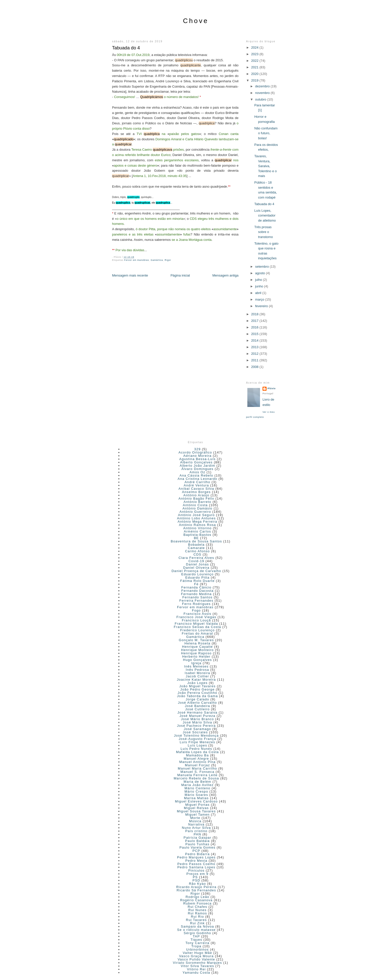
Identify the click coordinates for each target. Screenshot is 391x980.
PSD (196, 880)
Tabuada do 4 (126, 48)
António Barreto (198, 502)
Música (195, 821)
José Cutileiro (197, 709)
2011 (255, 360)
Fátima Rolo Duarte (198, 581)
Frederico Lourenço (198, 630)
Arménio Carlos (198, 531)
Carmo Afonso (198, 551)
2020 (255, 74)
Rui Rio (198, 917)
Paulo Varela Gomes (197, 847)
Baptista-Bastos (197, 535)
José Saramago (198, 729)
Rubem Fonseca (198, 903)
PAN (198, 834)
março (260, 299)
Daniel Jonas (197, 564)
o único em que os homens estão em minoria (150, 219)
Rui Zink (198, 923)
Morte (195, 818)
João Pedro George (198, 689)
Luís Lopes (197, 745)
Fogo (196, 610)
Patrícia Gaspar (198, 838)
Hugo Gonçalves (197, 660)
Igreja (196, 663)
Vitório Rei (196, 969)
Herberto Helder (196, 656)
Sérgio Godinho (197, 933)
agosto (261, 273)
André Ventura (196, 485)
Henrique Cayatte (198, 647)
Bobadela (196, 545)
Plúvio (272, 388)
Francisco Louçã (196, 620)
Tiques (196, 940)
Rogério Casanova (196, 900)
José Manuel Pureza (198, 716)
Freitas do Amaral (198, 633)
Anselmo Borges (197, 492)
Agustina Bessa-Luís (198, 459)
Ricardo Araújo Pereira (196, 887)
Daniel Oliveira (196, 568)
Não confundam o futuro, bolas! (266, 133)
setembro (263, 267)
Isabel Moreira (197, 673)
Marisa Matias (196, 798)
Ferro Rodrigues (196, 604)
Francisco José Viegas (196, 617)
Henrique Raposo (196, 653)
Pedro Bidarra (197, 854)
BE (196, 538)
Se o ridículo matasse (196, 930)
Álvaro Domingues (197, 469)
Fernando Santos (197, 597)
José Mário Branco (197, 719)
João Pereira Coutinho (197, 693)
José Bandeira (198, 706)
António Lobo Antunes (196, 518)
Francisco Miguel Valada (196, 624)
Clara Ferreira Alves (196, 558)
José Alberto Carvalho (197, 703)
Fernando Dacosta (198, 591)
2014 (255, 340)
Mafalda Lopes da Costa (198, 752)
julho (259, 280)
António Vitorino (197, 528)
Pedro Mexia (196, 861)
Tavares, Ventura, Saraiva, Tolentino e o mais (265, 166)
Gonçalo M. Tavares (196, 640)
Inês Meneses (196, 666)
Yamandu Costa (196, 973)
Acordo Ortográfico (195, 452)
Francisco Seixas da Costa (197, 627)
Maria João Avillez (198, 785)
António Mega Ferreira (197, 522)
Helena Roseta (197, 643)
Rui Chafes (197, 907)
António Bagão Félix (196, 498)
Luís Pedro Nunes (196, 749)
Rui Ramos (198, 913)
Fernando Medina (196, 594)
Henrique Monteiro (197, 650)
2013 (255, 347)
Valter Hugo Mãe (198, 953)
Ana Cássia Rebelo (196, 475)
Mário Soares (196, 795)
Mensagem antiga (225, 275)
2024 (255, 47)
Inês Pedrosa (198, 670)
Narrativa (196, 824)
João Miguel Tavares (198, 686)
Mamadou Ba (197, 755)
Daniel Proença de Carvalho (196, 571)
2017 (255, 321)
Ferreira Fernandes (196, 601)
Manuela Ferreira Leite (197, 775)
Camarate (196, 548)
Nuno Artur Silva (196, 828)
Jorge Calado (197, 699)
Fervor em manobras (137, 260)
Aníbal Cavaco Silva (196, 489)
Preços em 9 (197, 874)
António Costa (195, 505)
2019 (255, 80)
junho (260, 286)
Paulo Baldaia (197, 841)
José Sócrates (195, 732)
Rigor (168, 260)
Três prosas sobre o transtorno (264, 232)
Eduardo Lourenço (198, 574)
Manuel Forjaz (197, 765)
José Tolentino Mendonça (196, 736)
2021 (255, 67)
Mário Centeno (198, 788)
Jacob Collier (198, 676)
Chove (196, 21)
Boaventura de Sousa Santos (196, 541)
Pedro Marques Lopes (196, 857)
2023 (255, 54)
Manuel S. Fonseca (198, 772)
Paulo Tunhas (197, 844)
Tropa (196, 946)
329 (198, 449)
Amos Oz (197, 472)
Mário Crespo (197, 791)
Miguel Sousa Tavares (197, 811)
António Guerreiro (195, 512)
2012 (255, 354)
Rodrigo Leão (198, 897)
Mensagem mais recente (130, 275)
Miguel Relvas (196, 808)
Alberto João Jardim (197, 466)
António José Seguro (196, 515)
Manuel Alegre (196, 759)
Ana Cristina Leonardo (197, 479)
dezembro (263, 86)
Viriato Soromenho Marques (198, 963)
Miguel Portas (197, 805)
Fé (196, 584)
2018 (255, 314)
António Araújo (196, 495)
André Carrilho (198, 482)
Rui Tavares (196, 920)
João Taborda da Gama (198, 696)
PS (195, 877)
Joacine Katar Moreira (196, 680)
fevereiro (262, 306)
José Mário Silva (198, 722)
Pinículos (196, 870)
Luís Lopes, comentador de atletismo (265, 215)
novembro (263, 93)
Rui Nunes (197, 910)
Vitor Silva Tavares (198, 966)
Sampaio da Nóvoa (197, 926)
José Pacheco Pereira (196, 726)
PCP (196, 851)
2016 (255, 327)
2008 (255, 367)
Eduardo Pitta (198, 577)
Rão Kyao (198, 884)
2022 (255, 61)
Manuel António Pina (198, 762)
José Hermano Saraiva (198, 712)
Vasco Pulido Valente (197, 959)
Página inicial (180, 275)
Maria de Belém (197, 782)
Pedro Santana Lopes (196, 867)
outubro (261, 99)
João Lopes (198, 683)
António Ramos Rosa (198, 525)
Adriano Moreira (198, 456)
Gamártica (157, 260)
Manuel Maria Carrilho (197, 768)
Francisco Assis (198, 614)
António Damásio (197, 508)
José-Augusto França (198, 739)
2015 (255, 334)
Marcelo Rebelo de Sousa (197, 778)
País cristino (197, 831)
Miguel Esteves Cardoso (197, 801)
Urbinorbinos (197, 949)
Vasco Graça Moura (196, 956)
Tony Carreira (197, 943)
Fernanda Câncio (196, 587)
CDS (197, 554)
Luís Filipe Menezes (197, 742)
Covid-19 (196, 561)
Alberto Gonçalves (196, 462)
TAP (196, 936)
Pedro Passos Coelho (196, 864)
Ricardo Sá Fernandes (196, 890)
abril (259, 293)
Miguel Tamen (197, 815)
